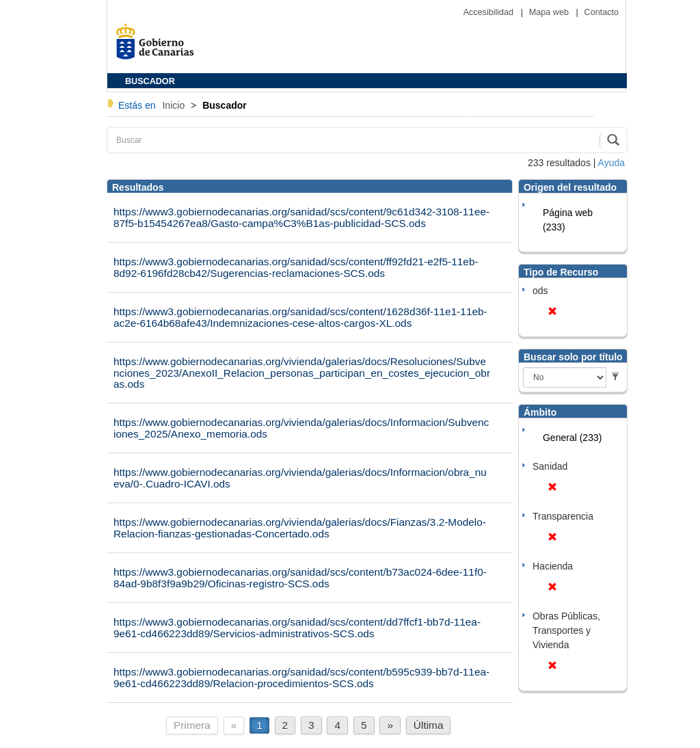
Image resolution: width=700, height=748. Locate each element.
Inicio (175, 105)
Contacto (602, 12)
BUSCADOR (150, 81)
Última (429, 725)
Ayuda (611, 163)
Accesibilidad (490, 12)
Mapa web (550, 12)
